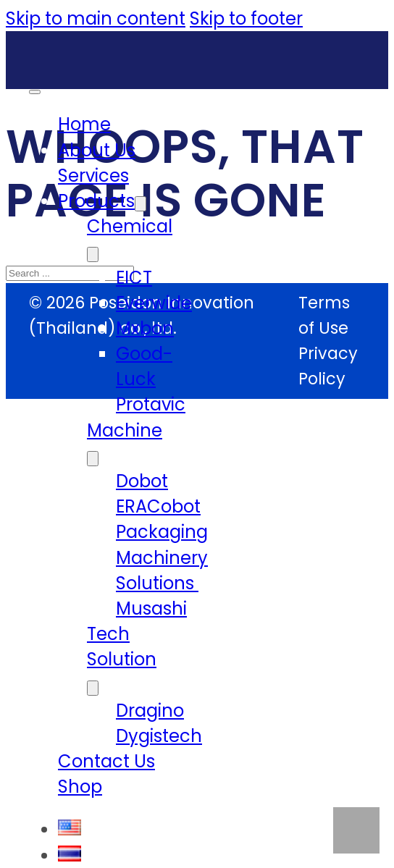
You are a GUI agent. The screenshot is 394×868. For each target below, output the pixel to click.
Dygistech (159, 736)
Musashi (151, 608)
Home (84, 124)
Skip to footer (246, 18)
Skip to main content (96, 18)
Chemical (130, 226)
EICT (134, 278)
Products (96, 201)
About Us (97, 150)
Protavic (151, 404)
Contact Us (106, 761)
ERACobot (158, 506)
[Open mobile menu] (35, 92)
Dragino (150, 711)
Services (93, 176)
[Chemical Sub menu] (93, 254)
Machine (125, 430)
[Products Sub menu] (141, 204)
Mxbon (145, 328)
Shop (80, 787)
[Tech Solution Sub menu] (93, 688)
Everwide (154, 303)
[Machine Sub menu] (93, 459)
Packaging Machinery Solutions (162, 557)
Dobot (142, 481)
